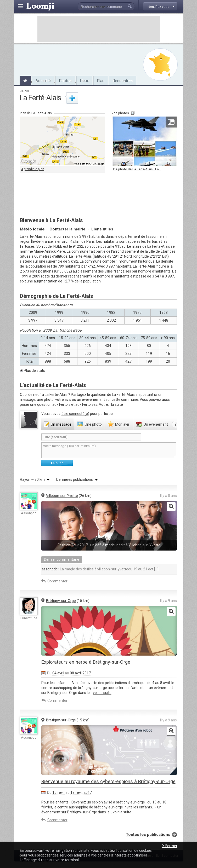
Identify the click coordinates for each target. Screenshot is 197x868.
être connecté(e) (75, 414)
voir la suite (102, 693)
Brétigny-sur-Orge (61, 601)
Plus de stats (34, 371)
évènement (156, 424)
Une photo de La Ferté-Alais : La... (136, 169)
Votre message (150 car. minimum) (109, 450)
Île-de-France (42, 241)
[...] (156, 569)
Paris (91, 241)
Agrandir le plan (33, 169)
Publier (57, 463)
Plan (101, 81)
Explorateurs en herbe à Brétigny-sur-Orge (86, 662)
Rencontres (123, 81)
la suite (117, 404)
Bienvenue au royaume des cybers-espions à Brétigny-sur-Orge (108, 781)
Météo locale (32, 229)
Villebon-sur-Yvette (62, 496)
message (61, 424)
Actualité (43, 81)
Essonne (155, 236)
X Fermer (170, 846)
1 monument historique (135, 261)
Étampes (168, 251)
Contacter (67, 229)
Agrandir (171, 122)
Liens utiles (102, 229)
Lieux (84, 81)
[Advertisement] (99, 29)
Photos (65, 81)
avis (122, 424)
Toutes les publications (148, 835)
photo (93, 424)
